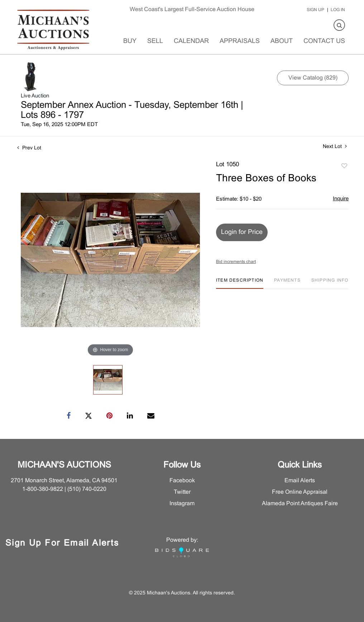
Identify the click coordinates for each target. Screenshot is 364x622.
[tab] (240, 283)
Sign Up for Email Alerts (62, 544)
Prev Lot (29, 148)
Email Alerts (300, 481)
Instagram (182, 504)
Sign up (315, 10)
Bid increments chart (236, 262)
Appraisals (240, 41)
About (282, 41)
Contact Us (324, 41)
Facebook (182, 481)
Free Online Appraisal (300, 492)
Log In (338, 10)
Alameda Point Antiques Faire (300, 504)
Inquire (341, 199)
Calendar (191, 41)
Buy (130, 41)
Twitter (182, 492)
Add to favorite (344, 166)
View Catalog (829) (313, 78)
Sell (155, 41)
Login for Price (242, 232)
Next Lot (335, 146)
